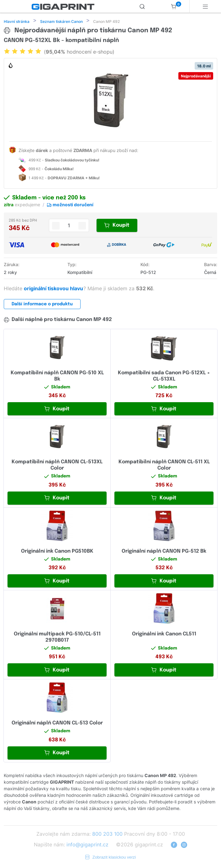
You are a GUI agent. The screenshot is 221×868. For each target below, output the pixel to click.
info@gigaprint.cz (87, 845)
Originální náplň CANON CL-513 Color (57, 724)
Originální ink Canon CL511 (164, 635)
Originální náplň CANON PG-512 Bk (164, 552)
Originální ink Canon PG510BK (57, 552)
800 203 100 (107, 834)
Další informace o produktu (42, 305)
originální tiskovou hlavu (54, 289)
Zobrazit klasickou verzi (111, 858)
